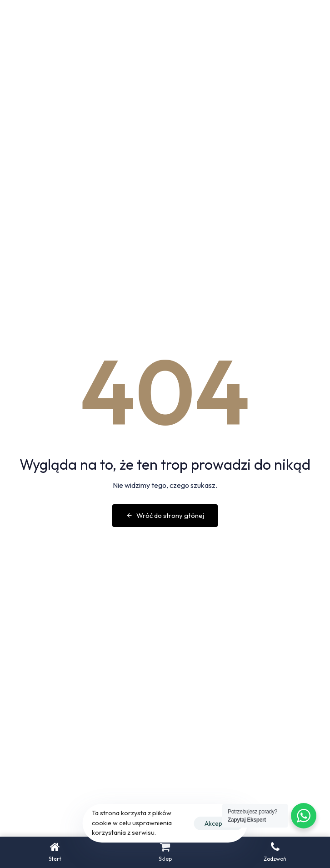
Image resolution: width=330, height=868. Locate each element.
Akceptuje (219, 823)
